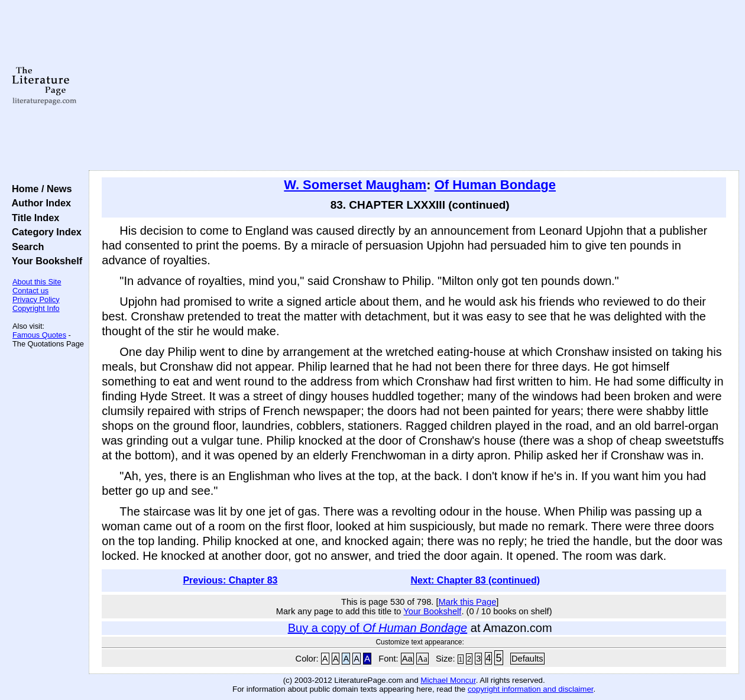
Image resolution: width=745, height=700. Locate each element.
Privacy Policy (36, 299)
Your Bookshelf (44, 261)
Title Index (33, 218)
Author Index (39, 203)
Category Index (44, 232)
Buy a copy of (378, 628)
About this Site (37, 282)
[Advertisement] (414, 86)
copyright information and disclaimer (531, 689)
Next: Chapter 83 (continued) (475, 580)
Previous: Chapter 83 (230, 580)
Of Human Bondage (495, 185)
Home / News (39, 189)
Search (25, 247)
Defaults (527, 659)
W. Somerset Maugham (355, 185)
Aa (407, 659)
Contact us (30, 291)
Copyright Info (36, 308)
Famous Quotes (39, 335)
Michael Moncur (448, 680)
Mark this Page (468, 602)
